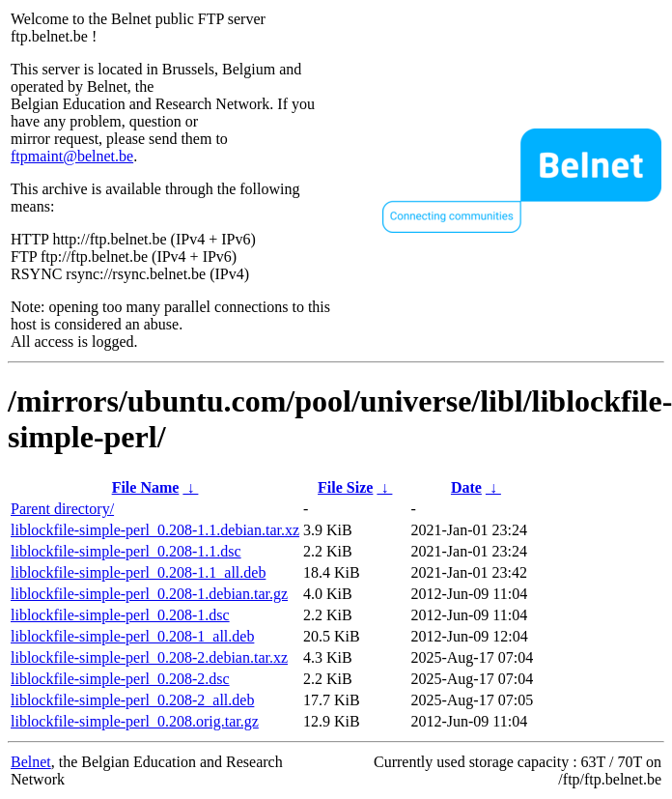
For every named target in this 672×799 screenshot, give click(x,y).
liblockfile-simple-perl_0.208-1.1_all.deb (138, 572)
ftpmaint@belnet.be (72, 156)
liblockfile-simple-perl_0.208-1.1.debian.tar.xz (155, 530)
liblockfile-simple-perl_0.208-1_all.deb (132, 636)
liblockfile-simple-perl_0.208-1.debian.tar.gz (149, 594)
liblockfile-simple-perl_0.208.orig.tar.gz (135, 721)
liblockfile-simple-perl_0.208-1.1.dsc (126, 551)
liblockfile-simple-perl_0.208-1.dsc (120, 615)
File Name (146, 487)
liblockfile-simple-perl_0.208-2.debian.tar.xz (149, 657)
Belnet (31, 762)
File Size (345, 487)
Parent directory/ (62, 509)
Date (466, 487)
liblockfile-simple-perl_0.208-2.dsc (120, 679)
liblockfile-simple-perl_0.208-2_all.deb (132, 700)
